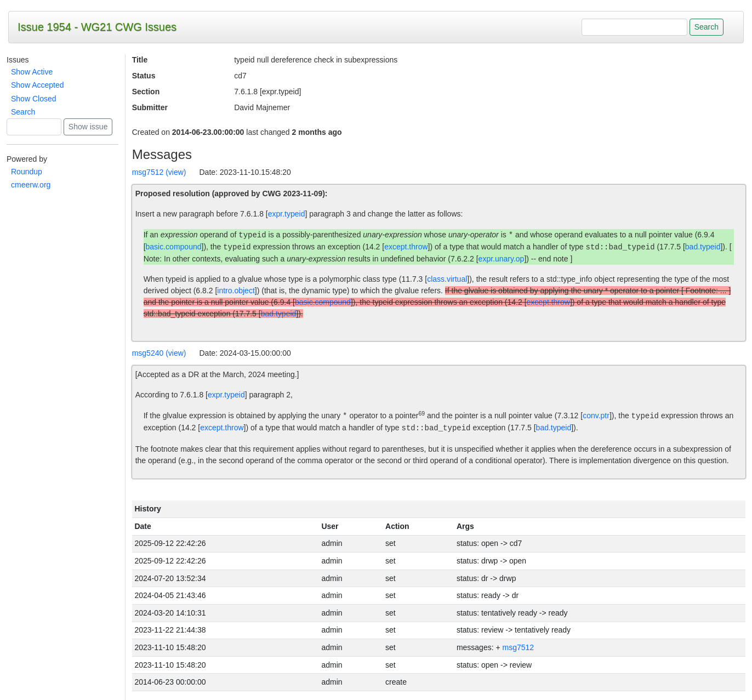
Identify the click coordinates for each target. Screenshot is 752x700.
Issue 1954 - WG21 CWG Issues (97, 27)
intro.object (236, 291)
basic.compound (174, 247)
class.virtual (447, 279)
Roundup (27, 172)
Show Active (32, 72)
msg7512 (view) (159, 172)
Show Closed (34, 99)
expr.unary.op (502, 259)
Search (23, 112)
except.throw (406, 247)
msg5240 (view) (159, 353)
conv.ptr (596, 416)
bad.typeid (703, 247)
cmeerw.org (31, 185)
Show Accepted (38, 85)
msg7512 (519, 647)
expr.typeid (287, 214)
